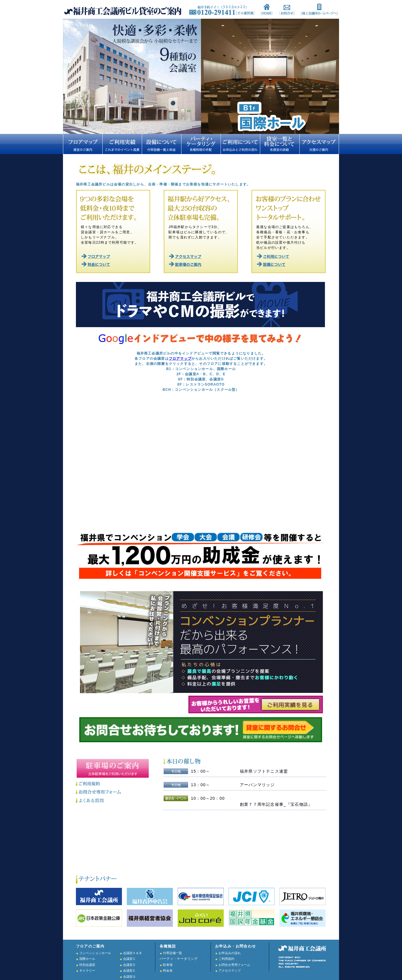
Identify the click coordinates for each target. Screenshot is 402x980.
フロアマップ (180, 359)
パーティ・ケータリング (179, 959)
